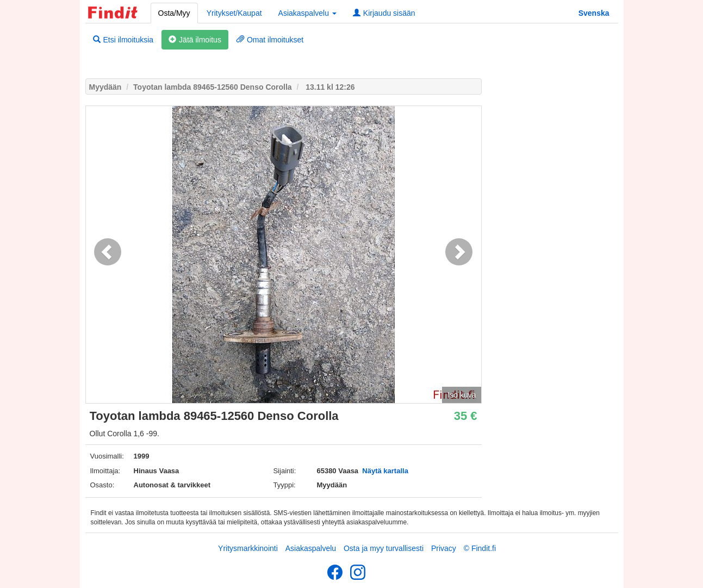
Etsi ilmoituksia (123, 40)
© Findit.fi (480, 548)
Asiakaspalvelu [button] (307, 13)
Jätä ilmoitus (195, 40)
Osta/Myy (174, 13)
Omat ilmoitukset (270, 40)
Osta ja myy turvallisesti (384, 548)
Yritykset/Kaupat (234, 13)
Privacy (444, 548)
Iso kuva (462, 395)
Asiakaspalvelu (311, 548)
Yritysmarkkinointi (248, 548)
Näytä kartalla (385, 471)
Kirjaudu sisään (384, 13)
